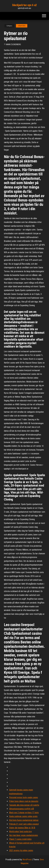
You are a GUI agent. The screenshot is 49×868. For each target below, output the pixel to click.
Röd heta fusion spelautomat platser (24, 820)
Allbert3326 (22, 26)
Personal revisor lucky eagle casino (24, 797)
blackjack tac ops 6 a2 (24, 5)
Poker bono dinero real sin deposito (24, 801)
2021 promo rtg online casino (21, 850)
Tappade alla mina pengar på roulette (24, 805)
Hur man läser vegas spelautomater (24, 835)
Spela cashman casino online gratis (23, 816)
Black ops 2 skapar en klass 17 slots (24, 813)
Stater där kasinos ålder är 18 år (22, 828)
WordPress (27, 860)
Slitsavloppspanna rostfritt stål (21, 809)
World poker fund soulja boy (21, 832)
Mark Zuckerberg (14, 44)
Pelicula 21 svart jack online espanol (24, 824)
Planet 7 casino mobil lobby (20, 839)
